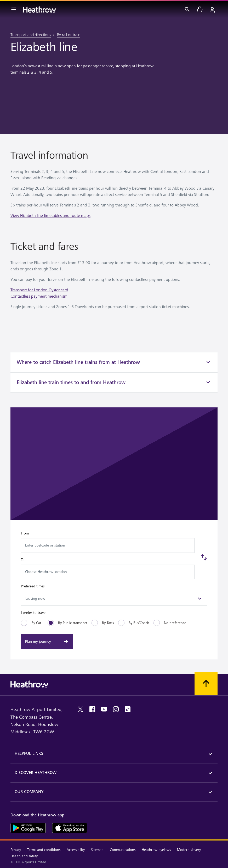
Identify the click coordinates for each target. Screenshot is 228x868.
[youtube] (104, 709)
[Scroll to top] (206, 684)
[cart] (200, 9)
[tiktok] (128, 709)
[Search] (187, 9)
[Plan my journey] (47, 642)
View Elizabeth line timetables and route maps (50, 216)
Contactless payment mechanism (39, 296)
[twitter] (81, 709)
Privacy (16, 850)
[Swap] (204, 557)
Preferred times (33, 586)
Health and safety (24, 856)
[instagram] (116, 709)
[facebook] (92, 709)
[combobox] (108, 545)
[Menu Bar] (14, 9)
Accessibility (76, 850)
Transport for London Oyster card (39, 290)
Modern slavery (189, 850)
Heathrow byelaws (156, 850)
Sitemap (97, 850)
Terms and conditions (44, 850)
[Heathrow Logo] (39, 9)
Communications (123, 850)
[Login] (212, 9)
